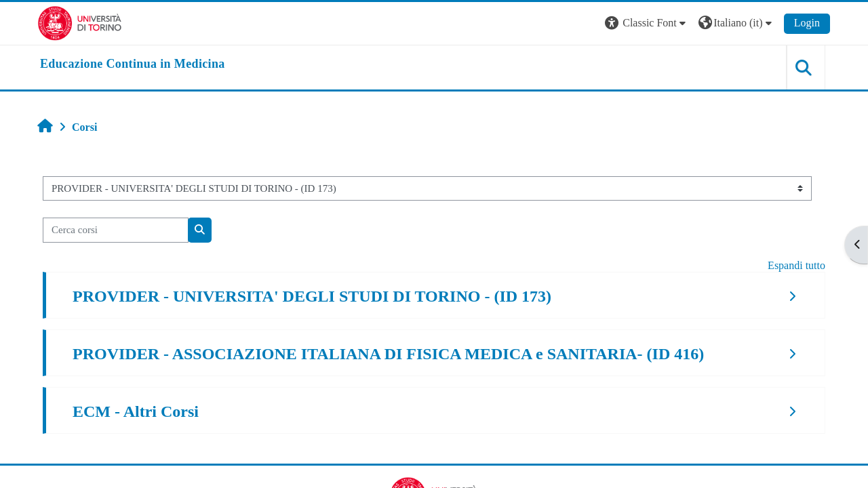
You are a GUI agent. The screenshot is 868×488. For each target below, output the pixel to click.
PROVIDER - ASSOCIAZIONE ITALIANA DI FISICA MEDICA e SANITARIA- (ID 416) (388, 354)
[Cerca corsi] (116, 230)
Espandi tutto (796, 265)
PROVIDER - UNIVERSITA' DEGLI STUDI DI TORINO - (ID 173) (312, 296)
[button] (647, 23)
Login (807, 23)
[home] (133, 64)
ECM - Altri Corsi (136, 411)
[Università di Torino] (80, 22)
